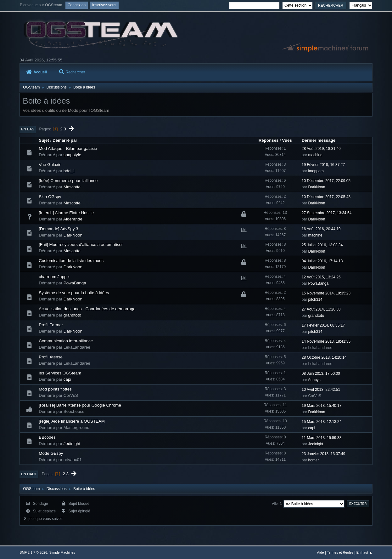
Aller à (277, 504)
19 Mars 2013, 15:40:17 (322, 406)
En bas (28, 129)
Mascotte (72, 187)
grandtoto (72, 315)
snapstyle (72, 155)
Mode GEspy (51, 453)
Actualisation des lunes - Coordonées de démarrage (87, 309)
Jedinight (72, 444)
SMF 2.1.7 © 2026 (33, 552)
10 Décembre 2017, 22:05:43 (326, 197)
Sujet (44, 140)
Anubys (314, 380)
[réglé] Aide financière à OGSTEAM (72, 421)
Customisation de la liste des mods (71, 261)
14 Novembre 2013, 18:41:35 (326, 341)
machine (315, 155)
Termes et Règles (340, 552)
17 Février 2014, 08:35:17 (323, 325)
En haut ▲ (364, 552)
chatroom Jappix (54, 277)
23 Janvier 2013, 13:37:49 (324, 454)
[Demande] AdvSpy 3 (58, 229)
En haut (29, 474)
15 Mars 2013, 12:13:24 (322, 422)
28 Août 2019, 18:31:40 (321, 149)
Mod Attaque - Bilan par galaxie (68, 148)
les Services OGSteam (60, 373)
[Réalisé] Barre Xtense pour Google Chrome (80, 405)
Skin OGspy (50, 197)
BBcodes (47, 437)
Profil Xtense (51, 357)
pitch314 (315, 299)
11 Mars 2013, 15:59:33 (322, 438)
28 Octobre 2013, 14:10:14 (324, 357)
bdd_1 (69, 171)
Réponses (269, 140)
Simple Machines (62, 552)
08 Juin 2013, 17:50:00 (321, 374)
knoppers (316, 171)
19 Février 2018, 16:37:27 (323, 165)
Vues (287, 140)
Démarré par (65, 140)
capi (67, 379)
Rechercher (72, 72)
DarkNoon (316, 187)
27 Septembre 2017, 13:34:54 (327, 213)
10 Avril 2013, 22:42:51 (321, 390)
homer (313, 460)
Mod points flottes (55, 389)
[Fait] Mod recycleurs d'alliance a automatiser (81, 245)
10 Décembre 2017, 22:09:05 (326, 181)
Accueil (36, 72)
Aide (321, 552)
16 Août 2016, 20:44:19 (321, 229)
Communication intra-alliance (66, 341)
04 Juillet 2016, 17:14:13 (322, 261)
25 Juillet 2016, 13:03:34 (322, 245)
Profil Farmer (51, 325)
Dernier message (319, 140)
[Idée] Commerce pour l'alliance (68, 181)
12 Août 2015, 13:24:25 (321, 277)
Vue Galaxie (50, 165)
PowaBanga (75, 283)
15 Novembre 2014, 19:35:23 (326, 293)
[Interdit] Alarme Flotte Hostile (66, 213)
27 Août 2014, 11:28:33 (321, 309)
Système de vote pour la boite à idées (74, 293)
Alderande (73, 219)
